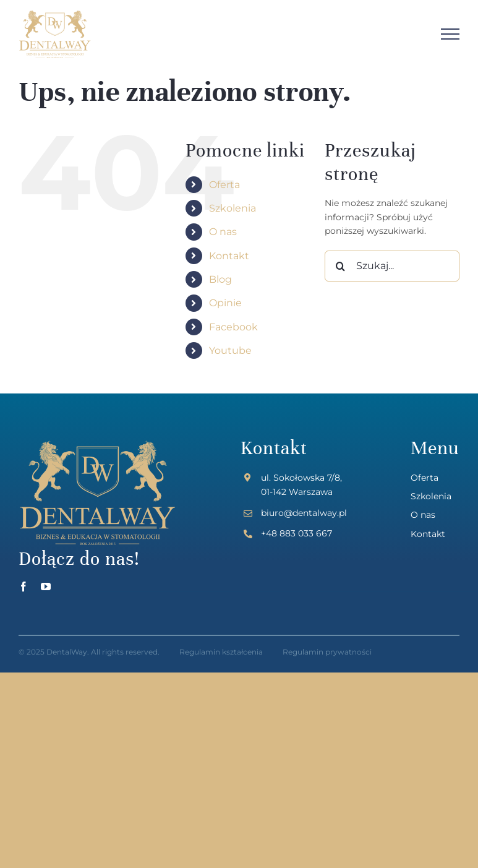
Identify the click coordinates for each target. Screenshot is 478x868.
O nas (223, 232)
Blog (220, 279)
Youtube (230, 350)
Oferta (224, 185)
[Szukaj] (340, 266)
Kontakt (229, 256)
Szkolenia (233, 208)
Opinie (225, 303)
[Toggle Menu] (450, 34)
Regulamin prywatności (327, 652)
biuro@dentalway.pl (304, 513)
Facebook (233, 327)
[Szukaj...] (392, 266)
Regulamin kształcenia (221, 652)
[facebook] (23, 587)
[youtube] (46, 587)
